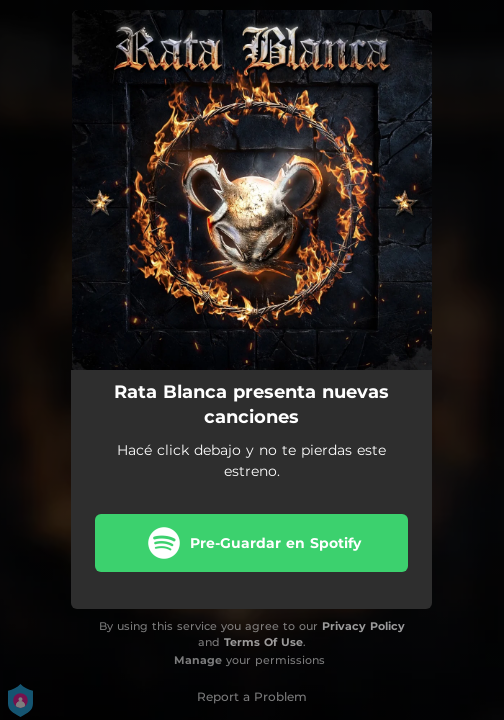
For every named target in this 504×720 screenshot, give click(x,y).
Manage (198, 660)
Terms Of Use (263, 642)
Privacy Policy (363, 626)
